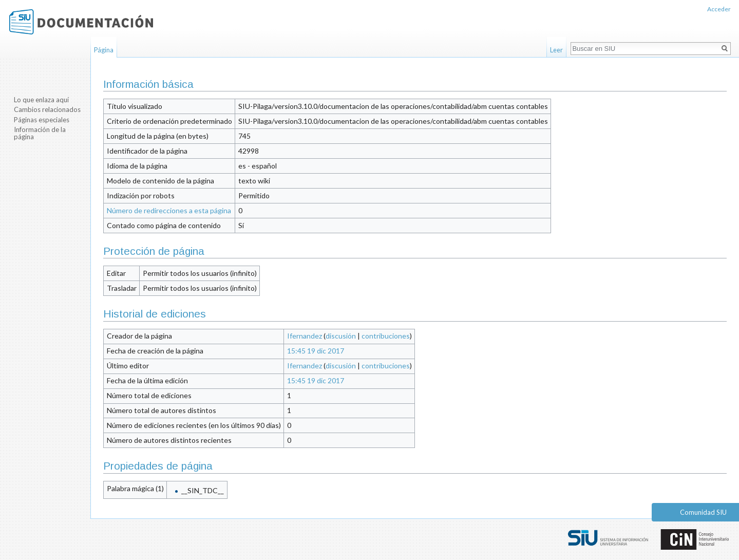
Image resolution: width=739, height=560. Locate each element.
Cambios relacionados (47, 109)
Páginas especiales (42, 120)
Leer (556, 50)
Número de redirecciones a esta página (169, 210)
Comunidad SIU (703, 512)
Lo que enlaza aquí (41, 100)
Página (104, 50)
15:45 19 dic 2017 (316, 351)
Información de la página (40, 133)
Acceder (719, 9)
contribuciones (386, 336)
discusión (341, 336)
